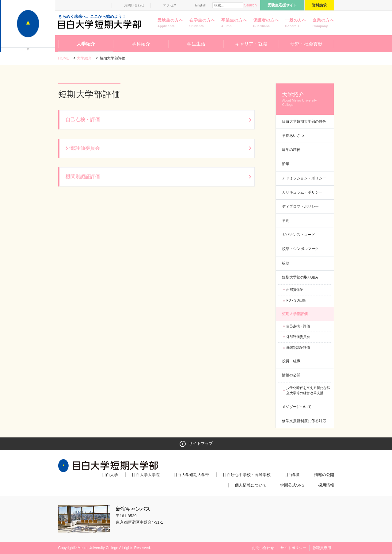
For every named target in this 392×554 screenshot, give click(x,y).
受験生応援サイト (282, 5)
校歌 (286, 263)
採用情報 (326, 485)
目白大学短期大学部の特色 (304, 121)
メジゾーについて (297, 407)
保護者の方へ (266, 23)
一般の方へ (296, 23)
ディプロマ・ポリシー (300, 206)
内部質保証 (295, 290)
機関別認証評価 (298, 348)
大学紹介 (86, 44)
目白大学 (110, 475)
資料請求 (319, 5)
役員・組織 (291, 361)
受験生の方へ (170, 23)
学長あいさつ (293, 136)
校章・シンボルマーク (300, 249)
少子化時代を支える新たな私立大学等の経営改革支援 (308, 390)
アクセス (170, 5)
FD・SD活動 (296, 300)
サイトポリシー (293, 548)
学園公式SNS (292, 485)
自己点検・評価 (298, 326)
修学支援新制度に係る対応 (304, 421)
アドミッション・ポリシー (304, 178)
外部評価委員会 (298, 337)
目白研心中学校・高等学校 (247, 475)
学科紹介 (141, 44)
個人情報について (251, 485)
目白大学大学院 (146, 475)
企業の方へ (323, 23)
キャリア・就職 (251, 44)
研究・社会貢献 (306, 44)
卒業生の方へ (234, 23)
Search (250, 5)
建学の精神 (291, 150)
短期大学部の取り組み (300, 277)
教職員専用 (322, 548)
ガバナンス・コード (299, 235)
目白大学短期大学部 (191, 475)
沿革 (286, 164)
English (201, 5)
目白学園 (292, 475)
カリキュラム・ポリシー (302, 192)
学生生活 (196, 44)
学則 (286, 221)
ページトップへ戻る (321, 536)
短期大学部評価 (295, 314)
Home (64, 58)
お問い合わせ (134, 5)
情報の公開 (291, 375)
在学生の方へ (202, 23)
